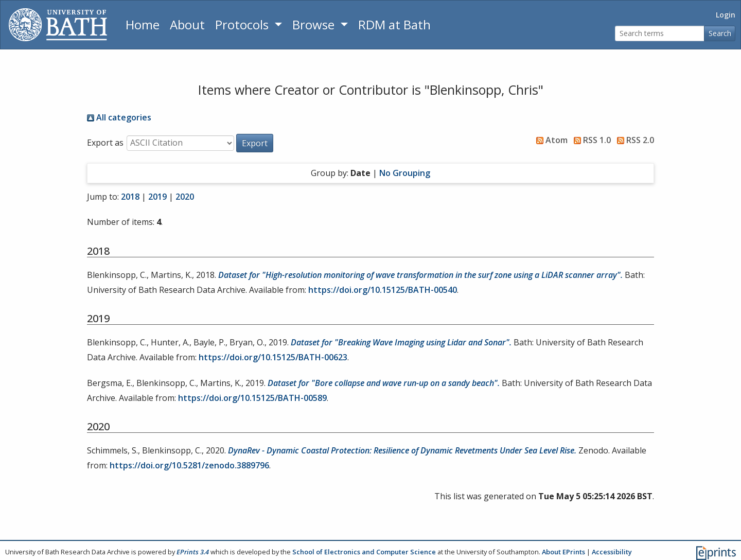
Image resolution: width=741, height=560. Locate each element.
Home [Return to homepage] (143, 24)
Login (726, 15)
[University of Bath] (58, 25)
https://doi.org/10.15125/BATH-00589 (252, 398)
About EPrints (563, 552)
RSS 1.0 (590, 140)
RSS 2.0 (633, 140)
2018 (130, 197)
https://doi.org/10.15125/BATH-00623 (273, 357)
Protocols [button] (243, 24)
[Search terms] (660, 34)
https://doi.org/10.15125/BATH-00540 (383, 290)
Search (720, 33)
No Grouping (405, 173)
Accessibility (612, 552)
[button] (255, 143)
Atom (550, 140)
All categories (119, 117)
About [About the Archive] (187, 24)
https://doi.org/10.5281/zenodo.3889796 (189, 465)
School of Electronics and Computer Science (364, 552)
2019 (157, 197)
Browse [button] (315, 24)
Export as (105, 143)
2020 (185, 197)
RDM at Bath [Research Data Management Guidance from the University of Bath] (394, 24)
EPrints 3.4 (193, 552)
